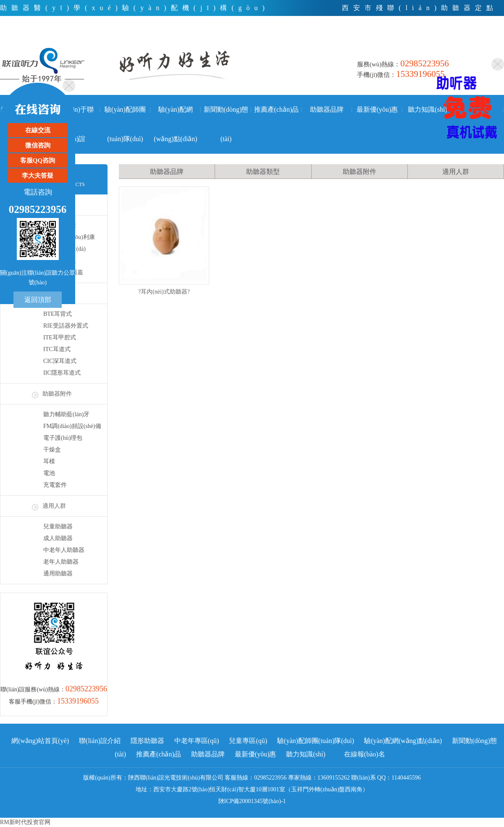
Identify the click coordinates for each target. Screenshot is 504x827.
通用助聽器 (58, 574)
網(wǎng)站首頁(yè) (40, 741)
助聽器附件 (57, 394)
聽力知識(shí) (427, 109)
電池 (49, 473)
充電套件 (55, 485)
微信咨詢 (38, 145)
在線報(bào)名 (365, 754)
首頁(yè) (396, 40)
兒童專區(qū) (248, 741)
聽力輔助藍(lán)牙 (66, 414)
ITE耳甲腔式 (60, 337)
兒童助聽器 (58, 526)
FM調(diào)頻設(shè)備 (72, 426)
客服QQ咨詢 (38, 160)
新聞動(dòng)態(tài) (226, 115)
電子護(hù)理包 (63, 438)
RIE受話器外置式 (66, 326)
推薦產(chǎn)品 (277, 109)
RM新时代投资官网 (25, 822)
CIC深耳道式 (60, 361)
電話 (431, 40)
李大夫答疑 (38, 176)
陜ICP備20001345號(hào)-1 (252, 801)
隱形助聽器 (147, 741)
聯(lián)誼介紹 (100, 741)
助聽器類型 (263, 172)
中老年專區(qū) (197, 741)
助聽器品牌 (327, 109)
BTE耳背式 (58, 314)
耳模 (49, 461)
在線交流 (38, 130)
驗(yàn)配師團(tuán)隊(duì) (125, 115)
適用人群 (54, 506)
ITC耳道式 (57, 349)
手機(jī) (491, 40)
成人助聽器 (58, 538)
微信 (460, 40)
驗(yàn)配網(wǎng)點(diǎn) (175, 115)
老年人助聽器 (61, 562)
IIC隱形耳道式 (62, 373)
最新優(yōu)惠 (377, 109)
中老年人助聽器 (64, 550)
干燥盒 (52, 450)
